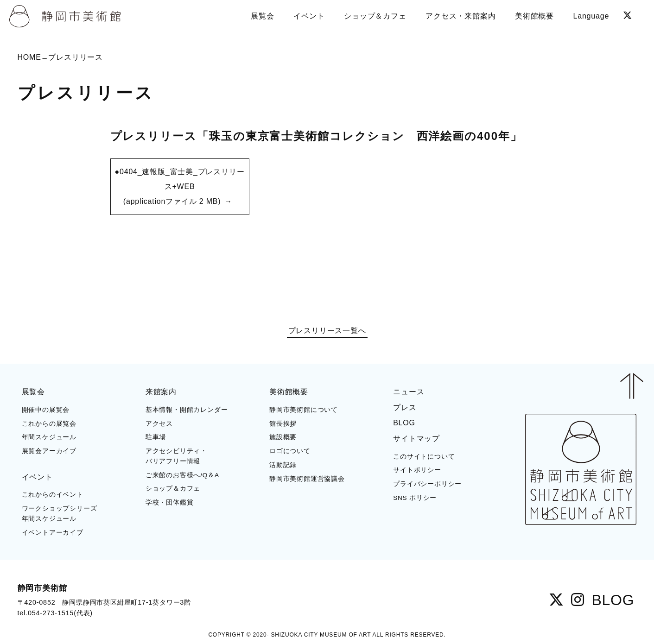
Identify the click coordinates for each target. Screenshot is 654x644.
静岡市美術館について (304, 410)
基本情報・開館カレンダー (187, 410)
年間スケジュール (49, 437)
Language (591, 16)
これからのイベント (53, 495)
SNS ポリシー (415, 498)
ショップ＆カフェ (173, 489)
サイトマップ (416, 439)
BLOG (404, 423)
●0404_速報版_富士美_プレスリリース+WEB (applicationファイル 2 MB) (180, 186)
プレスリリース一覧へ (327, 331)
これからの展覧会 (49, 424)
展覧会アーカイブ (49, 451)
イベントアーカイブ (53, 533)
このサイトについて (424, 457)
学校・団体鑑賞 (170, 502)
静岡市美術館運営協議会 (307, 479)
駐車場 (156, 437)
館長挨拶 (283, 424)
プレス (405, 407)
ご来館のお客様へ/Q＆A (182, 475)
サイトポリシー (417, 470)
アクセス (159, 424)
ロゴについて (290, 451)
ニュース (409, 392)
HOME (29, 57)
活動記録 (283, 465)
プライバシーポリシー (427, 484)
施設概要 (283, 437)
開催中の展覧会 (46, 410)
